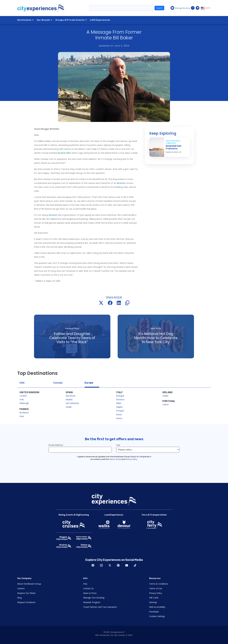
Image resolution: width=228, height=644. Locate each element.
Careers (21, 588)
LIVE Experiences (100, 20)
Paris (22, 416)
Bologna (120, 396)
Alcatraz (121, 183)
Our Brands (45, 20)
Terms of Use (156, 588)
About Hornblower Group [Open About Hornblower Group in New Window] (29, 584)
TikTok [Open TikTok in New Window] (135, 565)
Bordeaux (24, 412)
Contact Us (88, 588)
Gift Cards (154, 598)
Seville (69, 407)
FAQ (85, 584)
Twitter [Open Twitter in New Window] (110, 565)
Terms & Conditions (159, 584)
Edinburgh (24, 403)
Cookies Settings (157, 616)
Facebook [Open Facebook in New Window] (93, 565)
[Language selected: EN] (206, 8)
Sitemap (153, 602)
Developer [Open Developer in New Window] (154, 612)
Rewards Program (92, 602)
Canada (58, 383)
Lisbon (166, 404)
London (23, 396)
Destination (26, 20)
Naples (119, 407)
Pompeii (120, 411)
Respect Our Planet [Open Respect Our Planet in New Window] (26, 593)
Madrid (69, 399)
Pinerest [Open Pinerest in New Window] (118, 565)
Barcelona (71, 396)
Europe (89, 383)
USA (22, 383)
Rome (119, 414)
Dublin (165, 396)
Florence (120, 399)
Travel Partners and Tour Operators (100, 607)
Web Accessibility (157, 607)
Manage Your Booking (94, 598)
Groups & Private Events (71, 20)
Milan (119, 403)
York (22, 399)
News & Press (90, 593)
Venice (119, 418)
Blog (19, 598)
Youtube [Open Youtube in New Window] (127, 565)
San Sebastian (72, 403)
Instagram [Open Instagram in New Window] (101, 565)
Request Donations (26, 602)
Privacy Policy (156, 593)
